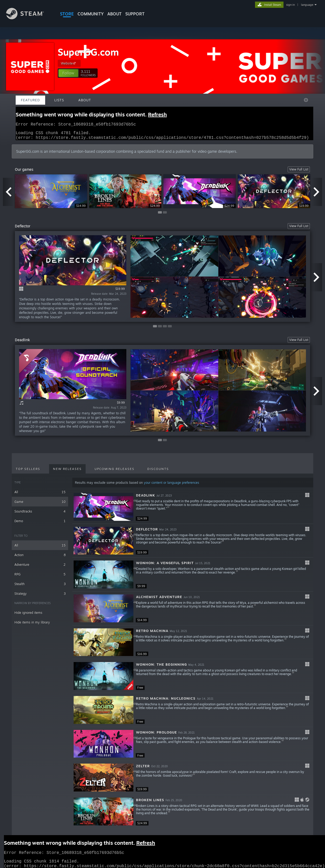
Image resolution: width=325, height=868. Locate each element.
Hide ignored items (28, 616)
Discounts (158, 472)
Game (40, 505)
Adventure (40, 568)
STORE (67, 14)
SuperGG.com (88, 52)
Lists (59, 100)
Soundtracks (40, 514)
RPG (40, 577)
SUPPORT (135, 14)
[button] (68, 73)
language (307, 5)
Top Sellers (28, 472)
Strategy (40, 597)
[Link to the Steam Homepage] (29, 18)
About (114, 14)
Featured (30, 100)
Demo (40, 524)
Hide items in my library (32, 625)
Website (69, 63)
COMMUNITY (91, 14)
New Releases (67, 472)
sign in (290, 5)
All (40, 495)
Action (40, 558)
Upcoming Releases (114, 472)
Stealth (40, 587)
